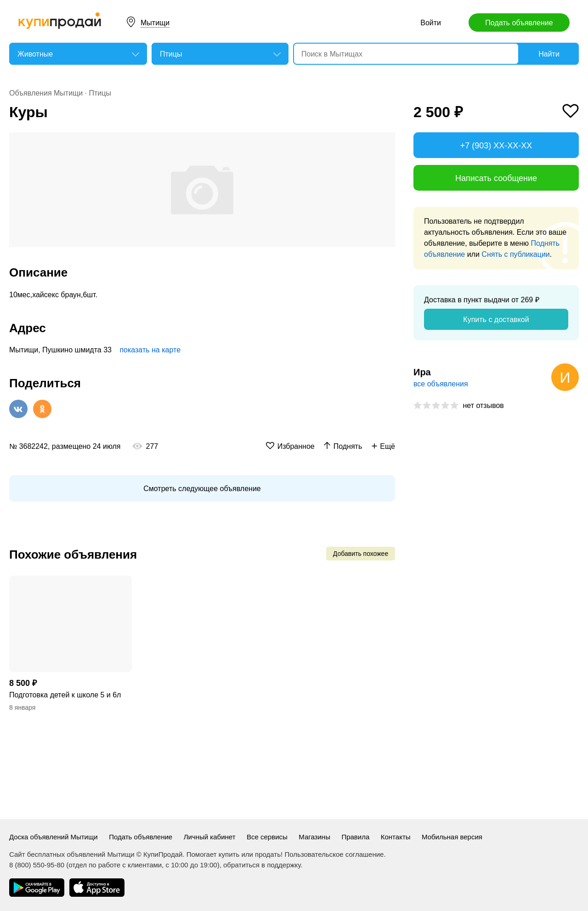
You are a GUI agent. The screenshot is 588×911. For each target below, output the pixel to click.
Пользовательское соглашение (334, 854)
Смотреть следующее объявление (202, 489)
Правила (355, 837)
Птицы (100, 93)
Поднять (348, 446)
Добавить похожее (361, 554)
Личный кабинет (210, 837)
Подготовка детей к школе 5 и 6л (65, 695)
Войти (431, 23)
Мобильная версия (452, 837)
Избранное (296, 446)
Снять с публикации (515, 254)
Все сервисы (267, 837)
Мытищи (155, 23)
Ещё (387, 446)
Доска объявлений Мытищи (54, 837)
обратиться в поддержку (262, 865)
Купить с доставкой (496, 320)
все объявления (441, 384)
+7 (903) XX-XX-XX (496, 146)
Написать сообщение (496, 178)
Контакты (396, 837)
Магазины (314, 837)
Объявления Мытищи (46, 93)
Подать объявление (519, 23)
